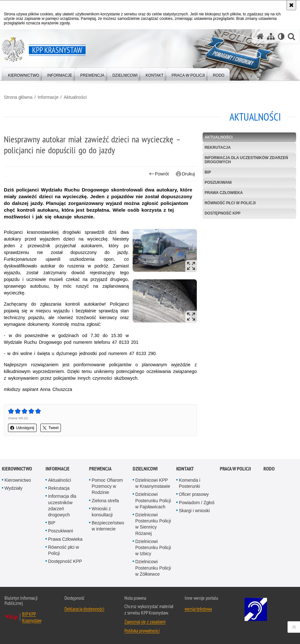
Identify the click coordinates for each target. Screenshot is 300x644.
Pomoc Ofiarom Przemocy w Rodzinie (107, 486)
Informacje (48, 97)
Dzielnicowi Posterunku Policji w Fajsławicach (153, 500)
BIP (208, 172)
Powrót (159, 174)
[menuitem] (24, 74)
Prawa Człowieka (224, 193)
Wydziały (13, 488)
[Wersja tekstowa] (281, 36)
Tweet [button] (51, 428)
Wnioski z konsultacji (102, 512)
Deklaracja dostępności (84, 609)
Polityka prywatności (142, 631)
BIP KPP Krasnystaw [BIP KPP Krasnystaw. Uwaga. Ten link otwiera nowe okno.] (32, 617)
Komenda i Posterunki (190, 483)
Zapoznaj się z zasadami (145, 622)
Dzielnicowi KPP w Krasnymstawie (153, 483)
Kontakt (185, 469)
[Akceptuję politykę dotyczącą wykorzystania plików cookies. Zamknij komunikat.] (291, 5)
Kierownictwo (17, 469)
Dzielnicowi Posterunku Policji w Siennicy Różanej (153, 524)
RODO (269, 469)
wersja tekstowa (198, 609)
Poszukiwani (218, 182)
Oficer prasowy (194, 494)
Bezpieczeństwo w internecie (108, 526)
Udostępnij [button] (22, 428)
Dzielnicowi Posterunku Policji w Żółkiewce (153, 568)
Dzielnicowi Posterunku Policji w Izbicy (153, 547)
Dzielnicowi (145, 469)
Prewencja (100, 469)
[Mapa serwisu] (271, 36)
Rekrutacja (218, 148)
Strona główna (18, 97)
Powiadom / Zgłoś (197, 503)
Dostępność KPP (222, 213)
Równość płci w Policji (230, 203)
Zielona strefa (105, 501)
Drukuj (185, 174)
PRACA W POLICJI (235, 469)
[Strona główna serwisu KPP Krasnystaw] (260, 36)
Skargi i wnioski (194, 511)
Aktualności (75, 97)
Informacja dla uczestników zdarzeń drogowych (246, 160)
